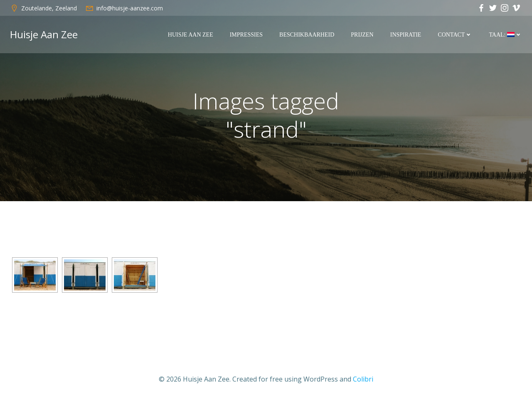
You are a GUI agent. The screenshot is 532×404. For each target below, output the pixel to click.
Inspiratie (406, 35)
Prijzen (362, 35)
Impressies (246, 35)
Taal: (505, 35)
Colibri (363, 379)
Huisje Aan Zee (191, 35)
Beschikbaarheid (307, 35)
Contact (455, 35)
